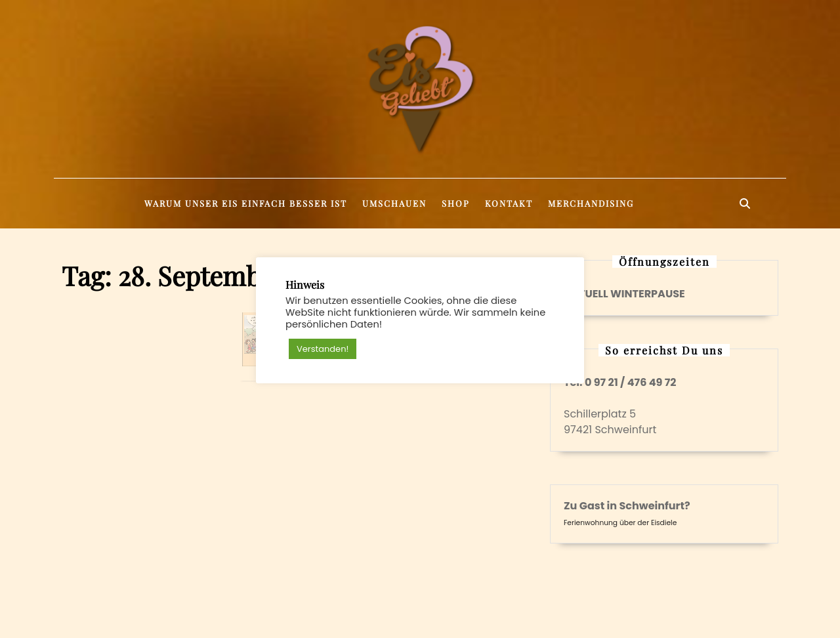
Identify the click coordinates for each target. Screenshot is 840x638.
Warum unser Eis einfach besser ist (246, 203)
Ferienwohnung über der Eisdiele (620, 523)
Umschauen (394, 203)
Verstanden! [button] (323, 349)
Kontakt (509, 203)
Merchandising (591, 203)
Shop (456, 203)
